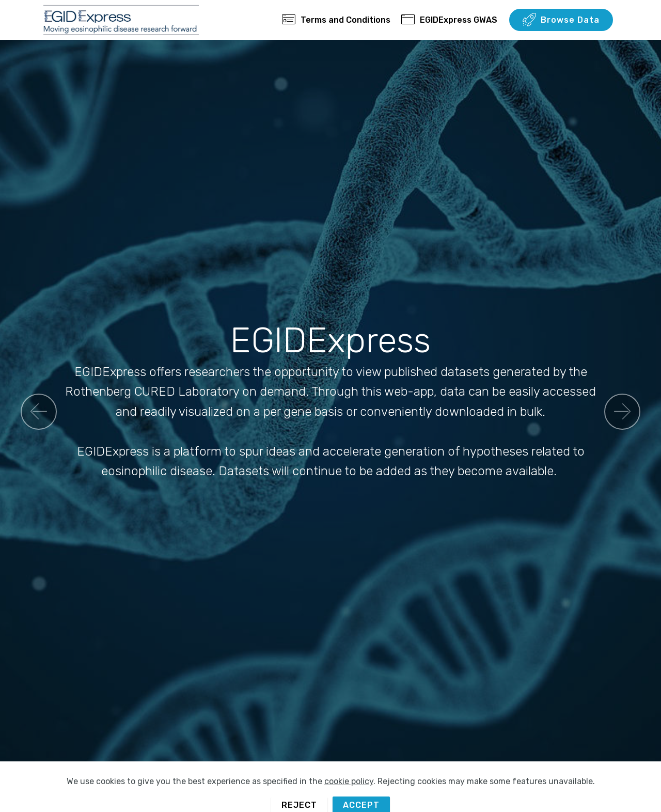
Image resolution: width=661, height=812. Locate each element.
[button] (39, 412)
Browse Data (561, 20)
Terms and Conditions (336, 20)
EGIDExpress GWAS (449, 20)
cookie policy (349, 797)
